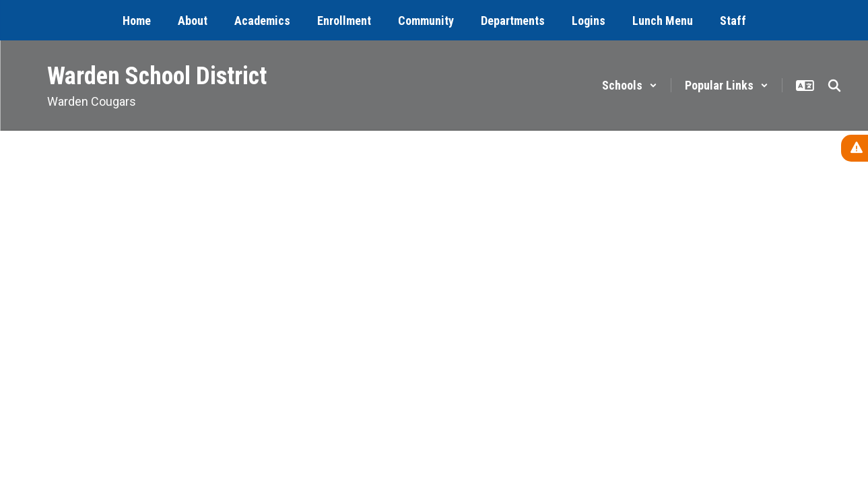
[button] (630, 85)
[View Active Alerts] (855, 148)
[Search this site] (834, 86)
